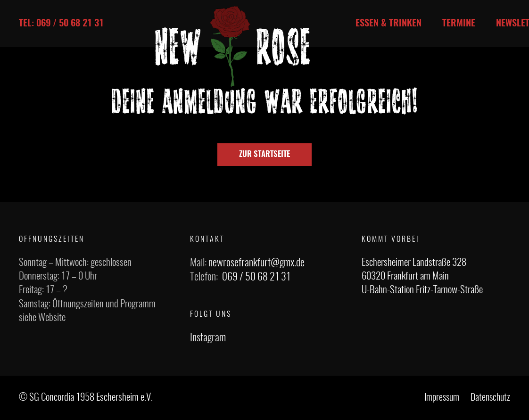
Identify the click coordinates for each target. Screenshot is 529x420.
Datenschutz (490, 398)
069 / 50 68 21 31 (256, 277)
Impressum (442, 398)
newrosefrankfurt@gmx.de (256, 263)
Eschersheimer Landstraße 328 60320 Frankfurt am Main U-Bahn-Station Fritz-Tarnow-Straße (422, 277)
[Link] (232, 46)
